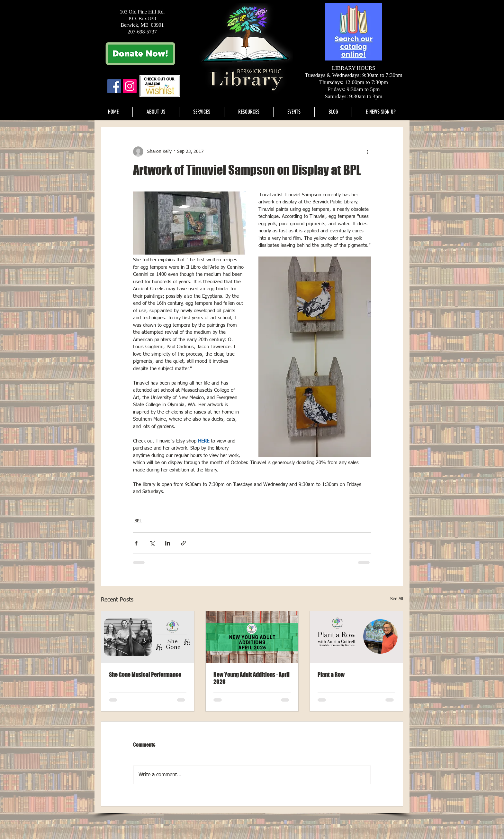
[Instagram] (130, 86)
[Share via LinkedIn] (168, 543)
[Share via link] (183, 543)
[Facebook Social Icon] (114, 86)
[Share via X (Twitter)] (152, 543)
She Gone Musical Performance (145, 675)
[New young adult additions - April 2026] (252, 637)
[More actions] (367, 152)
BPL (138, 521)
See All (397, 599)
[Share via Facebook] (136, 543)
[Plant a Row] (356, 637)
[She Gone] (148, 637)
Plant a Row (331, 675)
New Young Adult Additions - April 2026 (252, 678)
